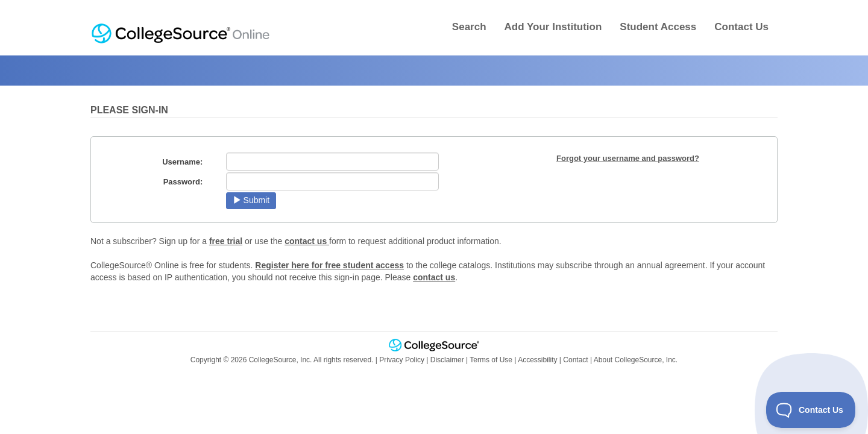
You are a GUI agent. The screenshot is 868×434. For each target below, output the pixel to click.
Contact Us (741, 27)
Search (469, 27)
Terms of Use (491, 360)
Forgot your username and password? (628, 158)
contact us (307, 241)
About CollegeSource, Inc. (636, 360)
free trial (226, 241)
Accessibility (537, 360)
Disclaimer (447, 360)
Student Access (658, 27)
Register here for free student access (329, 265)
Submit (251, 200)
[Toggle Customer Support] (811, 410)
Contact (575, 360)
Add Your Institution (553, 27)
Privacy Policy (402, 360)
